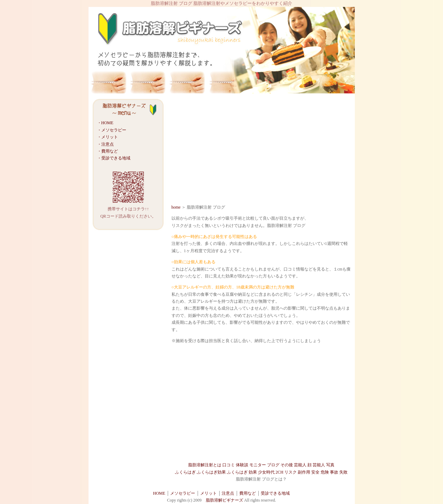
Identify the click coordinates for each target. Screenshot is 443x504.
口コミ (229, 465)
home (176, 207)
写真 (330, 465)
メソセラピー (183, 493)
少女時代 (266, 472)
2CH (280, 472)
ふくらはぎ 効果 (242, 472)
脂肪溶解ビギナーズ (225, 500)
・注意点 (105, 144)
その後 (287, 465)
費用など (248, 493)
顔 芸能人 (316, 465)
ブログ (273, 465)
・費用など (108, 151)
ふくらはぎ (185, 472)
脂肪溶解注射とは (205, 465)
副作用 (304, 472)
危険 (325, 472)
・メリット (108, 137)
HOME (159, 493)
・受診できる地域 (114, 158)
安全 (315, 472)
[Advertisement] (261, 150)
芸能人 (300, 465)
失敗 (343, 472)
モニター (258, 465)
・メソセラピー (112, 130)
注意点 (228, 493)
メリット (209, 493)
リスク (290, 472)
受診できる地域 (275, 493)
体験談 (242, 465)
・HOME (105, 123)
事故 (334, 472)
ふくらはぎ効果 (211, 472)
